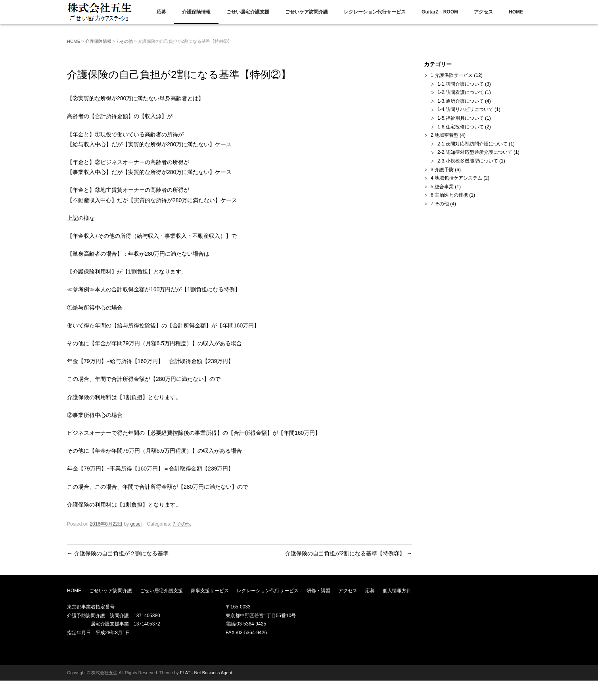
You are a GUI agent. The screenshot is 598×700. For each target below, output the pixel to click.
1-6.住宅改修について (461, 127)
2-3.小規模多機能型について (468, 161)
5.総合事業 (442, 187)
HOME (516, 12)
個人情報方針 (397, 591)
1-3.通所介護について (461, 101)
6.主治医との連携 (449, 195)
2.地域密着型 (445, 135)
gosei (136, 524)
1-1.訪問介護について (461, 84)
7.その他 (125, 41)
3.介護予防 (442, 170)
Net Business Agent (213, 673)
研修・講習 (318, 591)
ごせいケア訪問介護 (307, 12)
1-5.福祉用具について (461, 118)
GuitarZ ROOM (440, 12)
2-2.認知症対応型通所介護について (475, 152)
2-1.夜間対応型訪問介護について (472, 144)
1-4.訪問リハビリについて (465, 109)
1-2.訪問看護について (461, 92)
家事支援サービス (210, 591)
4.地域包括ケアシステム (456, 178)
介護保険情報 (196, 12)
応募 (161, 12)
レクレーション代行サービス (375, 12)
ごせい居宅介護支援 (248, 12)
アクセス (483, 12)
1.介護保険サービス (452, 75)
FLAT (185, 673)
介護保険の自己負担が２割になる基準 (118, 553)
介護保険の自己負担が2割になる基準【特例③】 (349, 553)
